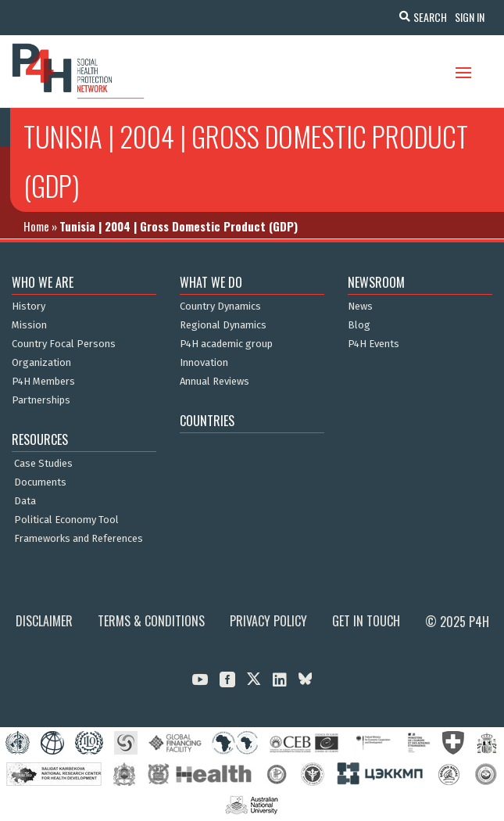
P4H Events (374, 344)
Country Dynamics (220, 307)
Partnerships (41, 400)
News (360, 307)
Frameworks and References (79, 539)
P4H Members (43, 382)
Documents (40, 482)
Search (430, 17)
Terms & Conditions (151, 621)
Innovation (204, 363)
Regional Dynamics (223, 325)
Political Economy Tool (66, 520)
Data (25, 501)
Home (36, 226)
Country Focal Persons (64, 344)
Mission (29, 325)
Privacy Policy (268, 621)
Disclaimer (44, 621)
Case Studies (43, 464)
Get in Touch (366, 621)
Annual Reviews (214, 382)
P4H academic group (226, 344)
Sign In (470, 17)
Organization (41, 363)
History (29, 307)
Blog (359, 325)
